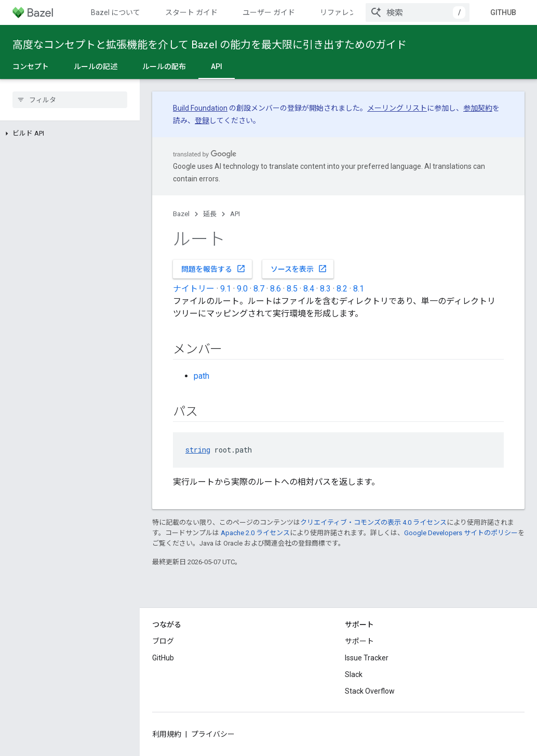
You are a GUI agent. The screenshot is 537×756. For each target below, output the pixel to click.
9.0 (242, 289)
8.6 (276, 289)
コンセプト (31, 67)
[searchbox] (70, 100)
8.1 (359, 289)
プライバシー (213, 734)
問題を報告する (213, 269)
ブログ (163, 641)
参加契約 (478, 108)
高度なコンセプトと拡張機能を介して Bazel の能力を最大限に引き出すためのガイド (210, 45)
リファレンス (342, 12)
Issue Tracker (367, 658)
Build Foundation (200, 108)
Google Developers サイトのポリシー (461, 533)
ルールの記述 (96, 67)
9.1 (226, 289)
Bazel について (116, 12)
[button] (70, 134)
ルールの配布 (164, 67)
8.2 (342, 289)
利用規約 (167, 734)
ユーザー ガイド (269, 12)
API (235, 214)
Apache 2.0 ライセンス (255, 533)
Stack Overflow (370, 691)
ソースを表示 (299, 269)
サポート (359, 641)
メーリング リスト (397, 108)
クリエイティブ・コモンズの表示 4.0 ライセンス (373, 522)
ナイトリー (194, 289)
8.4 (309, 289)
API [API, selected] (217, 67)
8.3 (325, 289)
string (198, 450)
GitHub (503, 12)
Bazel (181, 214)
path (202, 376)
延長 (210, 214)
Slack (354, 674)
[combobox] (418, 12)
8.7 (259, 289)
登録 (202, 121)
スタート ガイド (191, 12)
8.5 (292, 289)
